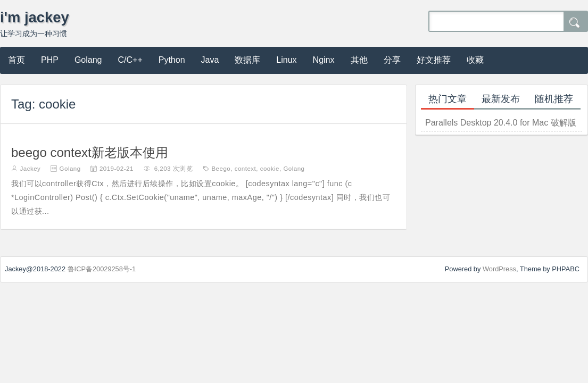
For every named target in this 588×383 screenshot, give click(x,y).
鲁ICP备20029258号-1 (102, 269)
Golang (88, 60)
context (246, 169)
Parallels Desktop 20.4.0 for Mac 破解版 (501, 123)
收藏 (475, 60)
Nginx (324, 60)
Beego (221, 169)
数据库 (247, 60)
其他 (359, 60)
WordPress (499, 269)
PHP (50, 60)
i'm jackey (35, 17)
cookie (270, 169)
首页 (16, 60)
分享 (392, 60)
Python (172, 60)
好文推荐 (434, 60)
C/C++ (130, 60)
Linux (286, 60)
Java (210, 60)
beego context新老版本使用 (90, 152)
